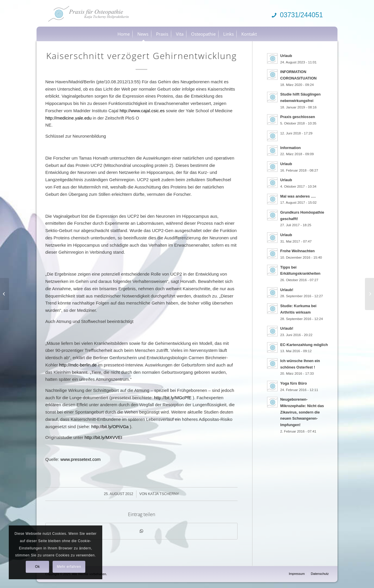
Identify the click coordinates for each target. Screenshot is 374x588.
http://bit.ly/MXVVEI (103, 437)
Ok (38, 567)
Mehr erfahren (69, 567)
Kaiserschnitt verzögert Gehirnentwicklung (142, 56)
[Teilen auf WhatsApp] (141, 531)
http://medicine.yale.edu (68, 118)
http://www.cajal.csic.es (142, 111)
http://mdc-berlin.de (78, 365)
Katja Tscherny (163, 494)
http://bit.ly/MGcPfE (173, 398)
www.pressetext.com (81, 459)
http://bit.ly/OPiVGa (110, 427)
